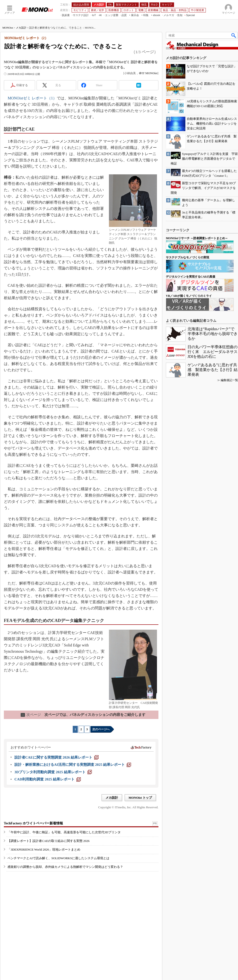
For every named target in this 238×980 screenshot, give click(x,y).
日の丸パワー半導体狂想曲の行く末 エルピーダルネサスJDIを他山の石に (213, 352)
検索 (234, 35)
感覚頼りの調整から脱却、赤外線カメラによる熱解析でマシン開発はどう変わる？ (65, 867)
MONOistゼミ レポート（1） (32, 98)
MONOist (8, 28)
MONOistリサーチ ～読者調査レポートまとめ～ (197, 238)
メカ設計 (21, 28)
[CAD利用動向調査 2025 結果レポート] (48, 779)
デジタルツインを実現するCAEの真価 (191, 277)
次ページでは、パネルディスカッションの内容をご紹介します (83, 715)
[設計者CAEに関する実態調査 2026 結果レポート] (56, 757)
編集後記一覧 (229, 380)
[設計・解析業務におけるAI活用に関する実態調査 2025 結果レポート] (73, 765)
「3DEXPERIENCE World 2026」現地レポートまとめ (44, 849)
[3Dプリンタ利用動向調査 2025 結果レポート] (53, 772)
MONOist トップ (140, 798)
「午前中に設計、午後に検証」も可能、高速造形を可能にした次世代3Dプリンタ (64, 832)
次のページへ (101, 729)
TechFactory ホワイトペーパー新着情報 (33, 823)
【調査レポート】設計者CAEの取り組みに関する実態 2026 (48, 841)
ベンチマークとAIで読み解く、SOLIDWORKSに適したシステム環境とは (58, 858)
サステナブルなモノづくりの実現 (188, 257)
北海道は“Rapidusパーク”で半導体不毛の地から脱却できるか (213, 334)
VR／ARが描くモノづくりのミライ (189, 296)
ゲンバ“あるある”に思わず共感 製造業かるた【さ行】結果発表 (213, 370)
